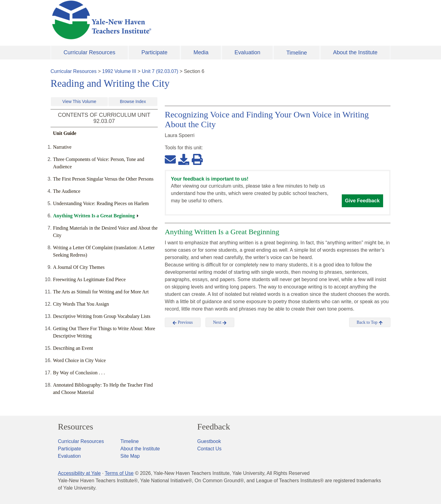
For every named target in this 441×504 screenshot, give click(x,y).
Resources (75, 427)
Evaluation (247, 52)
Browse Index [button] (133, 101)
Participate (155, 52)
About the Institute (355, 52)
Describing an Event (73, 348)
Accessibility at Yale (79, 473)
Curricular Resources (90, 52)
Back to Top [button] (370, 323)
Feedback (214, 427)
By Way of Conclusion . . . (79, 373)
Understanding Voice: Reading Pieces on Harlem (101, 203)
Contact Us (209, 449)
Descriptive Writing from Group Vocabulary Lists (102, 316)
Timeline (297, 53)
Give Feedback (362, 201)
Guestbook (209, 441)
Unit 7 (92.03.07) (160, 71)
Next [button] (220, 323)
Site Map (130, 456)
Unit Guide (65, 133)
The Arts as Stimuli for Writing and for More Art (101, 292)
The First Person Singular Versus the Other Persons (103, 179)
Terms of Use (119, 473)
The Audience (67, 191)
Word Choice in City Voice (79, 360)
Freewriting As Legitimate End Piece (89, 279)
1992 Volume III (119, 71)
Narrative (62, 147)
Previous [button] (183, 323)
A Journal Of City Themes (79, 267)
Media (201, 52)
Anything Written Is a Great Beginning (94, 216)
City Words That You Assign (81, 304)
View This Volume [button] (79, 101)
